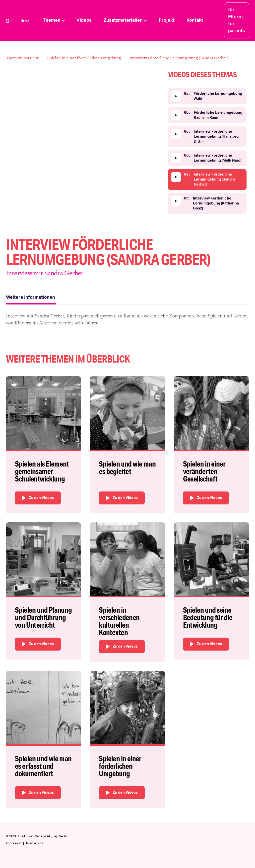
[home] (21, 20)
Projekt (167, 20)
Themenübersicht (22, 58)
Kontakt (195, 20)
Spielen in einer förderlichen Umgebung (84, 58)
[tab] (31, 298)
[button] (54, 20)
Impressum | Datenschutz (25, 843)
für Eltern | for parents (237, 20)
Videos (84, 20)
